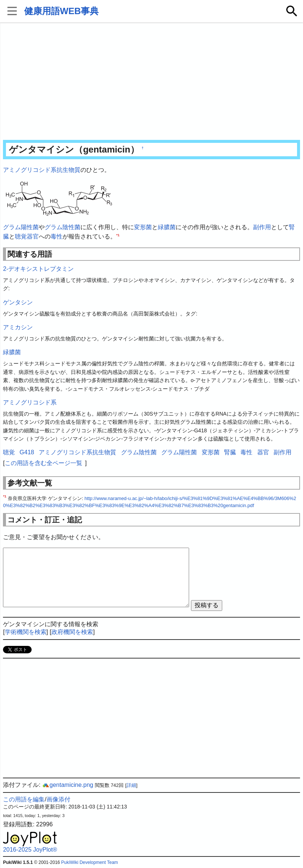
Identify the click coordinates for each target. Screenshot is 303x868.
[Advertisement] (151, 82)
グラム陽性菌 (21, 227)
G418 (27, 452)
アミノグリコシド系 (30, 402)
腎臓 (230, 452)
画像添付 (58, 799)
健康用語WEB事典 (61, 11)
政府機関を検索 (72, 632)
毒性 (57, 236)
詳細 (131, 785)
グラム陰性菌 (63, 227)
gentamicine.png (68, 785)
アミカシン (18, 327)
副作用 (262, 227)
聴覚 (21, 236)
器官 (33, 236)
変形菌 (143, 227)
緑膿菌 (167, 227)
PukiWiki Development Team (90, 862)
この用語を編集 (24, 799)
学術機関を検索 (26, 632)
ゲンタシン (18, 302)
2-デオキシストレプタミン (38, 269)
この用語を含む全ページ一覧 (44, 463)
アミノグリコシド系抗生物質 (42, 170)
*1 (118, 235)
